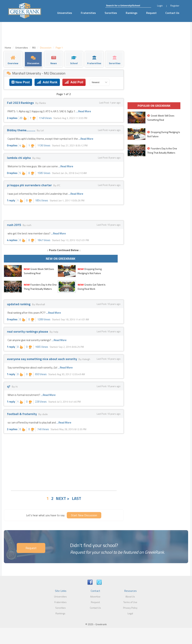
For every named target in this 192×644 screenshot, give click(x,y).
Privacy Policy (130, 608)
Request (151, 13)
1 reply (11, 200)
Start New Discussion (84, 515)
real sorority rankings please (28, 331)
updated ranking (19, 304)
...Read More (83, 111)
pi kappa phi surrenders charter (30, 185)
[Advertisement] (64, 462)
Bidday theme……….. (21, 130)
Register (175, 6)
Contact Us (172, 13)
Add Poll (74, 82)
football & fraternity (22, 414)
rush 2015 (14, 225)
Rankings (132, 13)
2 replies (12, 118)
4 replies (12, 240)
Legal (130, 613)
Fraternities (88, 13)
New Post (21, 82)
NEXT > (63, 498)
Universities (65, 13)
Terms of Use (130, 602)
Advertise (95, 596)
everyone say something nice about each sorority (42, 359)
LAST (77, 498)
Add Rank (47, 82)
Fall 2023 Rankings (21, 103)
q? (9, 386)
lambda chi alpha (19, 158)
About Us (130, 596)
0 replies (12, 145)
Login (160, 6)
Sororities (111, 13)
